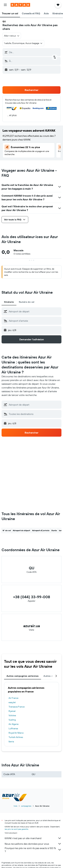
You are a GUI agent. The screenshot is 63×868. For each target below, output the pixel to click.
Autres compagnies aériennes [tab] (23, 676)
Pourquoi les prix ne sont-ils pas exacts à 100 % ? (33, 850)
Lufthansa (13, 728)
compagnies (26, 806)
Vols (15, 806)
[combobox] (12, 36)
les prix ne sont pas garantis (16, 829)
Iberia (11, 742)
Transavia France (17, 707)
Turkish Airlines (16, 737)
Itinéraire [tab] (9, 302)
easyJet (12, 702)
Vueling (12, 720)
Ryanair (12, 711)
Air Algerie (14, 724)
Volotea (12, 715)
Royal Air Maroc (16, 733)
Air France (13, 698)
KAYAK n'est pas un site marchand (33, 838)
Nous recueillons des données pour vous (33, 844)
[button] (5, 5)
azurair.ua (32, 626)
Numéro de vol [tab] (27, 302)
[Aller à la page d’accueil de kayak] (20, 5)
